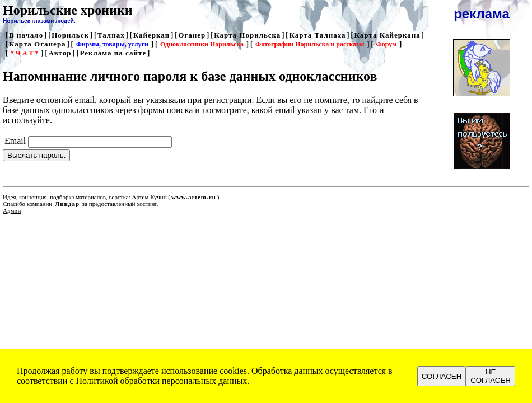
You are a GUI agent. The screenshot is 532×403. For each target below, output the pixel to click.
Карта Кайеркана (388, 35)
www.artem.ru (194, 197)
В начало (26, 35)
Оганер (192, 35)
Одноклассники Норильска (202, 44)
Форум (386, 44)
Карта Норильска (247, 35)
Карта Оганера (38, 44)
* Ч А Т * (24, 53)
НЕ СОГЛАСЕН (491, 376)
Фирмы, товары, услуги (112, 44)
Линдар (67, 204)
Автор (60, 53)
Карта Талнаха (317, 35)
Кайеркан (152, 35)
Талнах (111, 35)
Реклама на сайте (113, 53)
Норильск (70, 35)
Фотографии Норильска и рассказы (310, 44)
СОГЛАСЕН (442, 376)
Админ (12, 210)
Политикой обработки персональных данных (162, 381)
